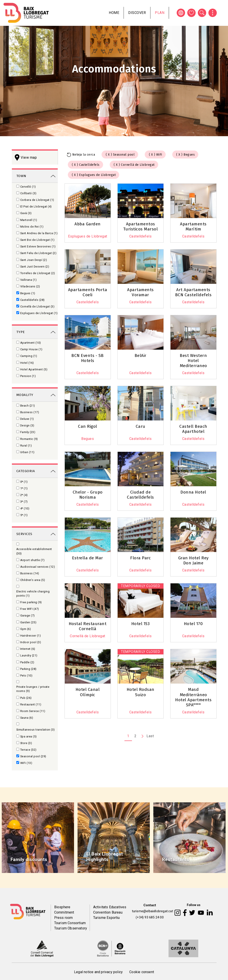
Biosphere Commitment (64, 910)
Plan (160, 13)
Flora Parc (140, 558)
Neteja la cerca (84, 155)
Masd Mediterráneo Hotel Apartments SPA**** (193, 697)
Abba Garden (88, 224)
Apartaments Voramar (140, 292)
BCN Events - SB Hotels (88, 358)
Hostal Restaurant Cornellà (88, 626)
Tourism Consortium (70, 923)
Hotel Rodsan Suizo (141, 692)
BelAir (141, 355)
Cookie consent (142, 972)
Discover (137, 13)
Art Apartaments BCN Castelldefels (193, 292)
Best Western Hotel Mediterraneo (193, 361)
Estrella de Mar (88, 558)
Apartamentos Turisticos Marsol (141, 226)
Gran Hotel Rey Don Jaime (193, 560)
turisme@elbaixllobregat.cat (153, 911)
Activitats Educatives (110, 907)
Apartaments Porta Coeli (88, 292)
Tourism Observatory (71, 928)
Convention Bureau (108, 912)
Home (114, 13)
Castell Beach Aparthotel (193, 429)
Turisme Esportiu (107, 918)
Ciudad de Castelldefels (140, 495)
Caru (141, 426)
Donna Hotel (193, 492)
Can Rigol (88, 426)
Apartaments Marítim (193, 226)
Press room (64, 918)
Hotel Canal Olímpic (88, 692)
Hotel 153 (141, 624)
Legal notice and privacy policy (98, 972)
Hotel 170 (193, 624)
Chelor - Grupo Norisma (88, 495)
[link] (35, 176)
